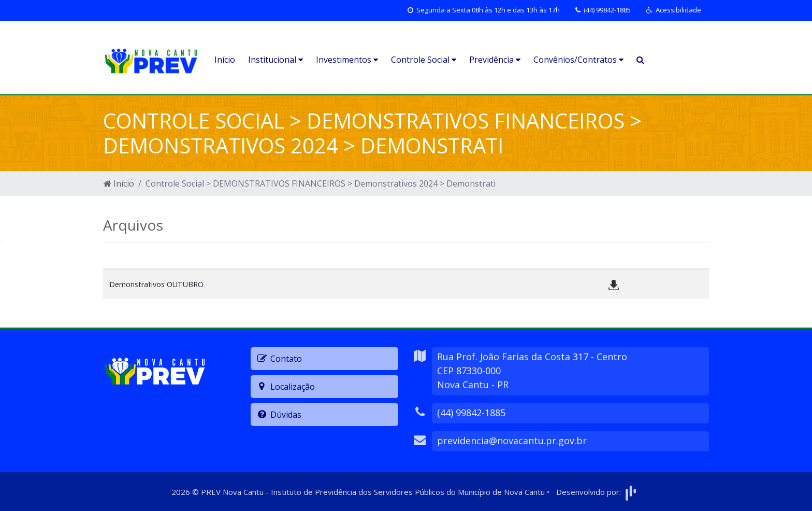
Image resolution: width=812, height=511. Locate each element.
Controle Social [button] (424, 60)
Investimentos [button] (347, 60)
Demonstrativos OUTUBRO (156, 284)
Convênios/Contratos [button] (578, 60)
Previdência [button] (495, 60)
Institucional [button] (275, 60)
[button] (674, 10)
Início (225, 60)
